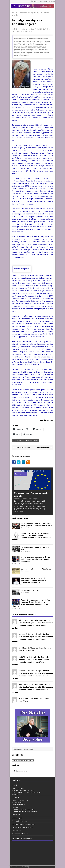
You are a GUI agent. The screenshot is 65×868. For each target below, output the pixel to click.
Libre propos (16, 831)
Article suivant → (44, 447)
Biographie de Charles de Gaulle (23, 790)
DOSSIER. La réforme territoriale (23, 809)
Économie (16, 31)
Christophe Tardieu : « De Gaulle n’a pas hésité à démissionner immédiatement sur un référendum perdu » (31, 537)
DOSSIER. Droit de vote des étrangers (25, 811)
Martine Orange (47, 420)
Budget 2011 (18, 440)
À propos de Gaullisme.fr (39, 1)
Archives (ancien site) (19, 821)
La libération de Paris (30, 590)
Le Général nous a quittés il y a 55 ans (35, 548)
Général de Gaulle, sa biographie (23, 824)
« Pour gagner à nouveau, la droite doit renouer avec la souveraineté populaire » (35, 559)
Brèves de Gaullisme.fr (20, 834)
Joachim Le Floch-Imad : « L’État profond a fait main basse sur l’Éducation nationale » (34, 581)
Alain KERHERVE (41, 29)
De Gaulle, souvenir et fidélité (22, 827)
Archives (52, 1)
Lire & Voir (15, 797)
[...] (44, 509)
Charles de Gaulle (18, 788)
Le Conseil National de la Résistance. (36, 569)
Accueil (14, 785)
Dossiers (15, 808)
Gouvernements (18, 802)
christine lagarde (32, 440)
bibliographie (16, 794)
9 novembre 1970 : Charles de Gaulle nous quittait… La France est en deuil (36, 525)
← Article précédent (22, 447)
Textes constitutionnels (20, 800)
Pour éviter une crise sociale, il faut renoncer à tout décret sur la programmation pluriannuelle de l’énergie (31, 603)
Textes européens (18, 804)
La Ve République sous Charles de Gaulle (26, 792)
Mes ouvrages (17, 818)
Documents (16, 815)
